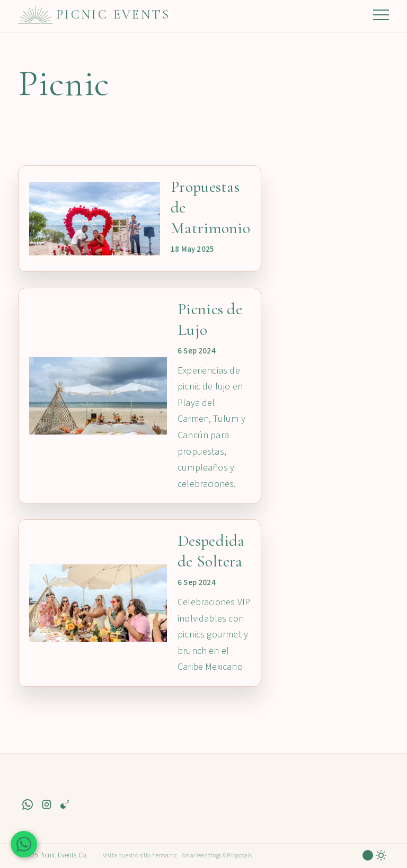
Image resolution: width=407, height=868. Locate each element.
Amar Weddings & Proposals (217, 856)
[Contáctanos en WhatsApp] (24, 844)
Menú (381, 15)
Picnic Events (113, 15)
